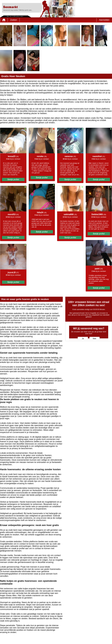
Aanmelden (104, 20)
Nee (94, 338)
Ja (83, 338)
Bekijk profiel (13, 179)
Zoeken (14, 20)
